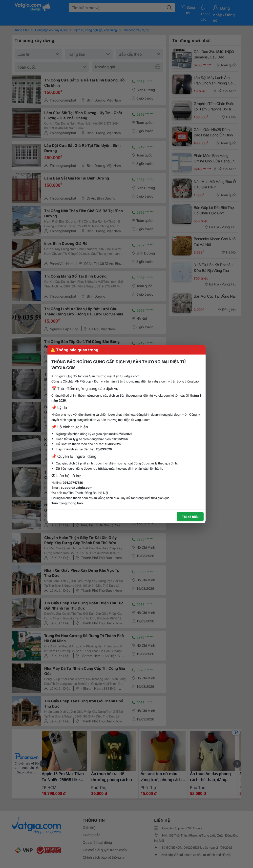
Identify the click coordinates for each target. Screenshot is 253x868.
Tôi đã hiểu (190, 516)
